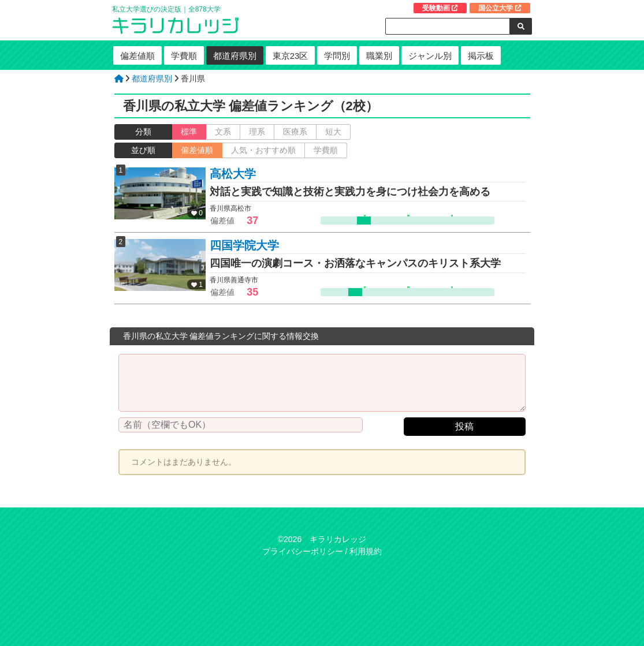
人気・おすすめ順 (263, 150)
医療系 (295, 132)
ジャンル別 (430, 56)
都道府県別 (235, 56)
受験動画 (440, 8)
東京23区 (291, 56)
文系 (223, 132)
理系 (257, 132)
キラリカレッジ (338, 539)
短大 (333, 132)
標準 (189, 132)
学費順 (184, 56)
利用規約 (366, 551)
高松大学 (233, 174)
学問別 (337, 56)
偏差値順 (137, 56)
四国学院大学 (244, 245)
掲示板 (481, 56)
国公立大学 (500, 8)
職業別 (379, 56)
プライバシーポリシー (303, 551)
